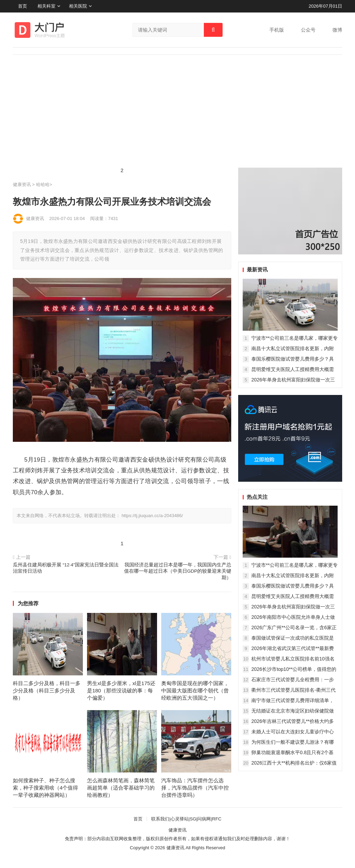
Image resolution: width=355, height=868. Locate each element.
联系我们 (160, 819)
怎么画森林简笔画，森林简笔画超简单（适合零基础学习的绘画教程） (121, 788)
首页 (23, 6)
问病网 (204, 819)
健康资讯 (22, 184)
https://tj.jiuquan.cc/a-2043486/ (152, 516)
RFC (217, 819)
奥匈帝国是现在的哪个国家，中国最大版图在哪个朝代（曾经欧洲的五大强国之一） (195, 690)
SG (193, 819)
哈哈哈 (43, 184)
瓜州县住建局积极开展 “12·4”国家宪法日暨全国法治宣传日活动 (66, 568)
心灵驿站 (180, 819)
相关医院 (78, 6)
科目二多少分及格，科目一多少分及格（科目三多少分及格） (47, 690)
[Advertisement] (177, 116)
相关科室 (46, 6)
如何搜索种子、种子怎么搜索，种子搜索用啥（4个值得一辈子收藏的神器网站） (45, 788)
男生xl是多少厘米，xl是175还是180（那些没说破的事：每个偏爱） (121, 690)
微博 (337, 30)
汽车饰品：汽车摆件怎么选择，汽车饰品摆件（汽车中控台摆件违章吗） (195, 788)
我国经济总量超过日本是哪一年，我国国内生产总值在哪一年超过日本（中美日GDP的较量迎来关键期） (178, 571)
